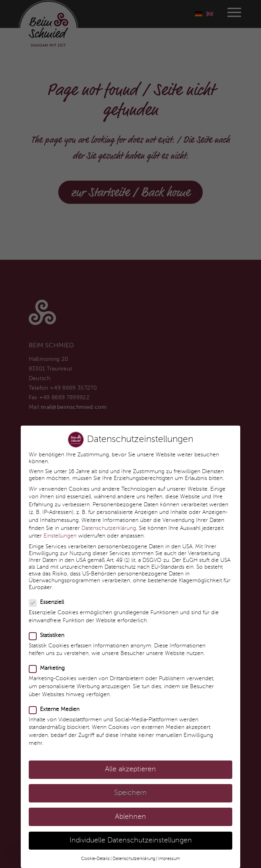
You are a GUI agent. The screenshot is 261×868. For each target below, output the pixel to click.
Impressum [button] (169, 848)
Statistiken (47, 625)
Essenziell (47, 592)
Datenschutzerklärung (109, 518)
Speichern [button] (130, 782)
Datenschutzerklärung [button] (134, 848)
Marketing (47, 658)
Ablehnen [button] (130, 806)
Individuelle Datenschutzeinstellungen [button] (131, 830)
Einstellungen (60, 525)
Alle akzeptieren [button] (130, 759)
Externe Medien (54, 699)
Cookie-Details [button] (95, 848)
